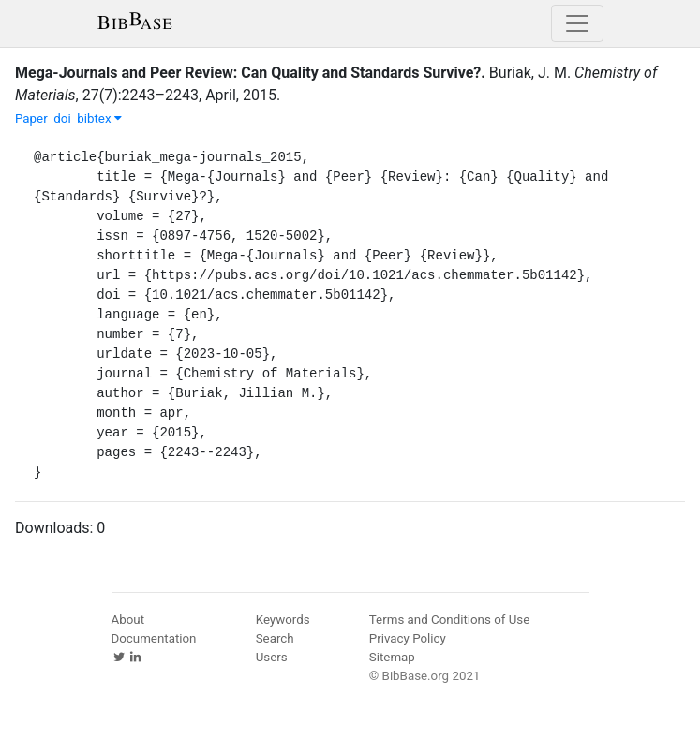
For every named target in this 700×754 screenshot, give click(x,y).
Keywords (283, 620)
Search (275, 638)
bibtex (99, 118)
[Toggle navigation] (577, 23)
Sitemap (392, 657)
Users (272, 657)
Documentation (154, 638)
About (128, 620)
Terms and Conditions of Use (449, 620)
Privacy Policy (408, 638)
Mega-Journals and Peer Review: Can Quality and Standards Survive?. (250, 73)
